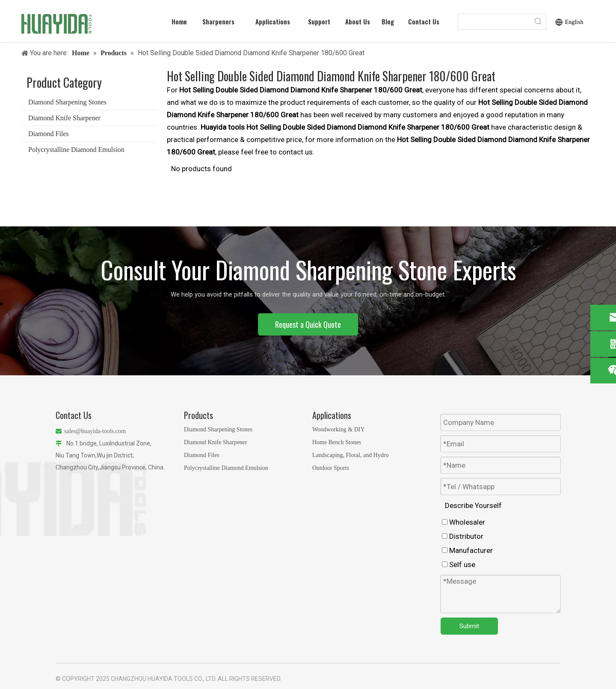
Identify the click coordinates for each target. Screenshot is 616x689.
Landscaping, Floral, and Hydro (350, 455)
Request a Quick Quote (308, 324)
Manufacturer (467, 550)
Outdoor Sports (331, 468)
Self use (459, 564)
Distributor (463, 536)
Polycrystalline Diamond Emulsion (76, 150)
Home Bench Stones (337, 442)
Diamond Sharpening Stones (67, 102)
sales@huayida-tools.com (95, 431)
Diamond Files (49, 134)
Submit (469, 626)
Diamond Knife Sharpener (64, 118)
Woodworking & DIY (339, 429)
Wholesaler (463, 522)
